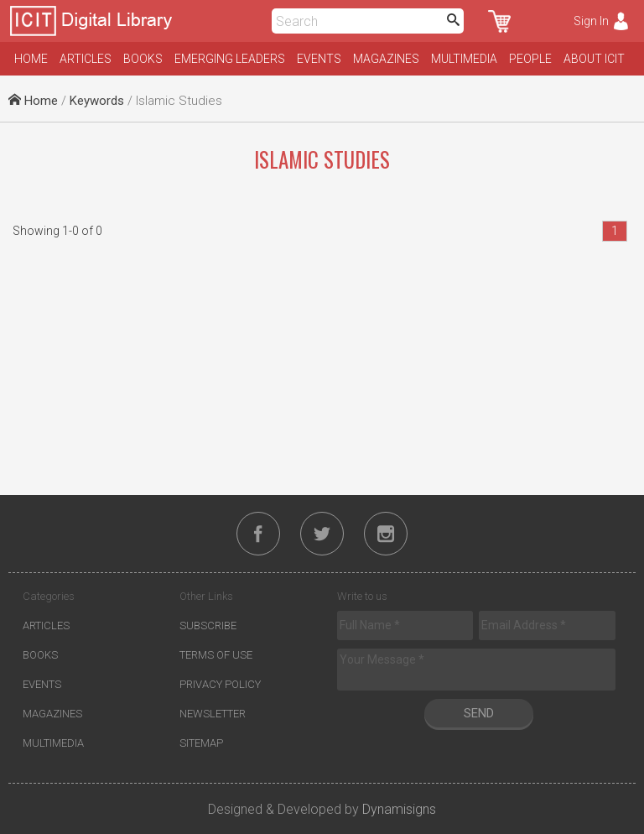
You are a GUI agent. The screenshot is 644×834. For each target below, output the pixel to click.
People (530, 59)
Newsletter (213, 714)
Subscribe (208, 625)
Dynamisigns (399, 809)
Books (143, 59)
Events (319, 59)
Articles (86, 59)
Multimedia (464, 59)
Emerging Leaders (230, 59)
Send (479, 713)
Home (31, 59)
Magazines (386, 59)
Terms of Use (216, 655)
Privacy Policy (220, 684)
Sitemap (201, 743)
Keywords (97, 101)
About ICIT (594, 59)
